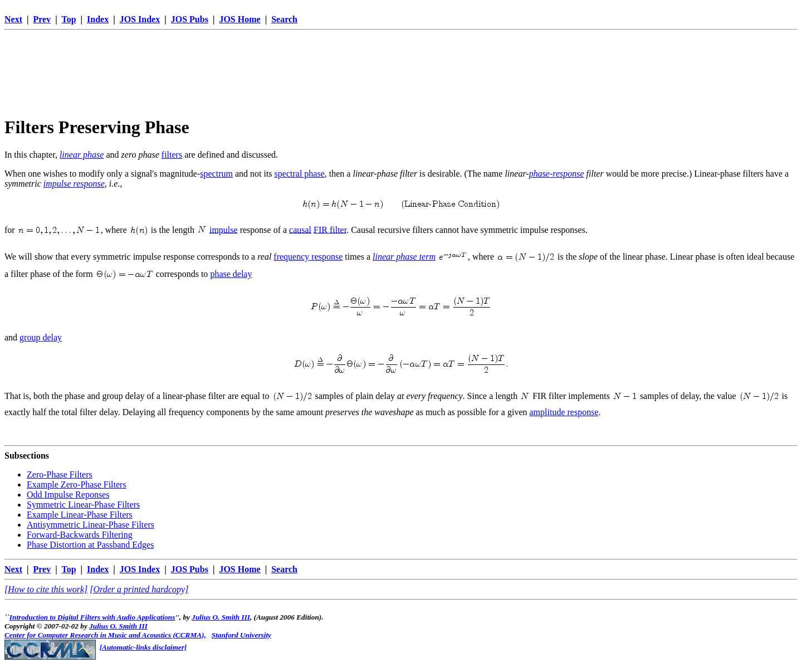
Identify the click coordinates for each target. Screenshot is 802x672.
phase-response (557, 174)
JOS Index (140, 19)
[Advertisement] (401, 60)
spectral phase (300, 174)
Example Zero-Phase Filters (77, 484)
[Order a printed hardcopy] (139, 589)
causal (300, 229)
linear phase (82, 155)
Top (69, 19)
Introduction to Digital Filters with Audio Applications (92, 617)
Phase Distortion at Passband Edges (90, 545)
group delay (41, 337)
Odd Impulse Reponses (68, 495)
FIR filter (330, 229)
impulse (224, 229)
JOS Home (239, 19)
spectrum (216, 174)
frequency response (308, 257)
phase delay (231, 274)
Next (13, 19)
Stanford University (241, 635)
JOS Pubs (190, 19)
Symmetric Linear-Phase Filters (83, 505)
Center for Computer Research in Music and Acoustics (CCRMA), (105, 635)
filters (172, 155)
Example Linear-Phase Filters (80, 515)
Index (98, 19)
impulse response (74, 184)
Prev (42, 19)
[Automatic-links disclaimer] (143, 647)
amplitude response (564, 412)
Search (284, 19)
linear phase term (404, 257)
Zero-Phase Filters (60, 474)
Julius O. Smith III (221, 617)
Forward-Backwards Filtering (80, 535)
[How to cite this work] (46, 589)
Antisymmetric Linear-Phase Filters (91, 525)
